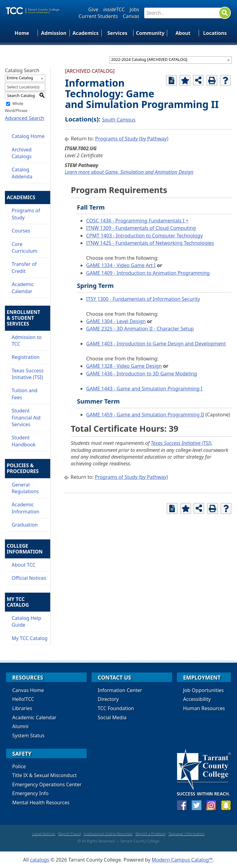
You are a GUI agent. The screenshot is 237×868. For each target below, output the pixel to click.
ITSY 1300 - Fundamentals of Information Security (143, 299)
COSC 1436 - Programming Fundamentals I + (137, 221)
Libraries (22, 708)
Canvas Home (28, 690)
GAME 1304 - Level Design (116, 321)
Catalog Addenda (22, 173)
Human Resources (204, 708)
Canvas (131, 16)
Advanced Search (24, 118)
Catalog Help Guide (26, 621)
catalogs (40, 860)
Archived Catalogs (22, 153)
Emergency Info (30, 793)
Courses (21, 231)
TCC (114, 9)
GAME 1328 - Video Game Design (124, 366)
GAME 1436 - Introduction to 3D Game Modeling (141, 374)
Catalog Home (28, 136)
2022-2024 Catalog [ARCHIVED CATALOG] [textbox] (149, 59)
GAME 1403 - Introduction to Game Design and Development (156, 344)
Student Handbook (24, 441)
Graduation (25, 525)
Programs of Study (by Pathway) (132, 139)
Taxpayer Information (186, 834)
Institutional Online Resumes (108, 834)
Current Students (98, 16)
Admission (54, 33)
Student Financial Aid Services (26, 417)
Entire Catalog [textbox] (20, 78)
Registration (26, 357)
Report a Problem (151, 834)
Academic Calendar (23, 288)
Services (117, 33)
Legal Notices (44, 834)
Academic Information (26, 508)
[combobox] (171, 60)
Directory (108, 699)
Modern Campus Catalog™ (182, 860)
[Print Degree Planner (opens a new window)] (171, 80)
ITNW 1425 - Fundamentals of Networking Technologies (150, 243)
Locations (215, 33)
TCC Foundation (116, 708)
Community (150, 33)
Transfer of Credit (24, 267)
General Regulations (25, 488)
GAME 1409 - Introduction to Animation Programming (148, 273)
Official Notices (29, 578)
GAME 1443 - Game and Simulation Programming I (144, 389)
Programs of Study (26, 214)
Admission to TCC (27, 341)
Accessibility (197, 699)
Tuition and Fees (24, 394)
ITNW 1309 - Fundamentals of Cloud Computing (141, 228)
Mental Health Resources (41, 803)
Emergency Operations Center (47, 784)
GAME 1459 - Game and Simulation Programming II (145, 415)
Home (22, 33)
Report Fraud (70, 834)
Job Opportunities (203, 690)
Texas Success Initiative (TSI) (28, 374)
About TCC (24, 565)
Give (93, 9)
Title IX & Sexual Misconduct (45, 775)
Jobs (134, 9)
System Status (28, 736)
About (183, 33)
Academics (86, 33)
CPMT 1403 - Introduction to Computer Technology (144, 236)
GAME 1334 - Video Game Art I (121, 265)
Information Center (120, 690)
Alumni (20, 726)
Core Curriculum (24, 248)
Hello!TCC (23, 699)
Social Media (112, 717)
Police (19, 766)
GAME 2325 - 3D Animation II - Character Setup (140, 329)
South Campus (119, 120)
